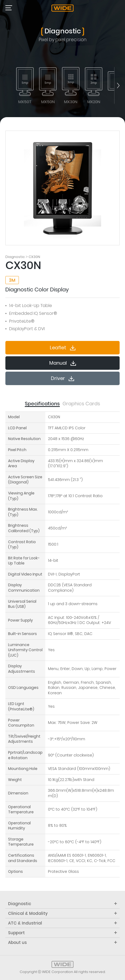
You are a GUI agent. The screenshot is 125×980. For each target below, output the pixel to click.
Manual (63, 363)
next (117, 85)
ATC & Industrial (63, 923)
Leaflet (63, 348)
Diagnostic (63, 904)
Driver (63, 378)
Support (63, 933)
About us (63, 942)
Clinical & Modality (63, 913)
